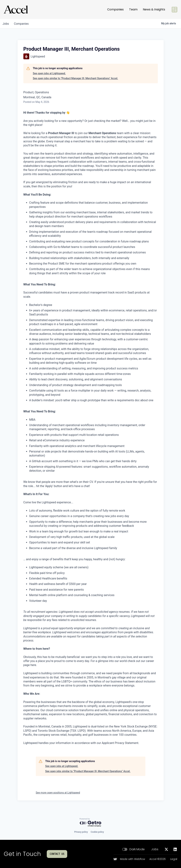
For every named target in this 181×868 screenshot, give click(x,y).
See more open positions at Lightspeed (58, 793)
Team (133, 9)
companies (23, 24)
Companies (115, 9)
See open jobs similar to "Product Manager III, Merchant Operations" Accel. (76, 78)
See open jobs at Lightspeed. (49, 73)
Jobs (155, 849)
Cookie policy (97, 832)
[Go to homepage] (16, 10)
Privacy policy (81, 832)
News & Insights (154, 9)
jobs (6, 24)
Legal (174, 859)
